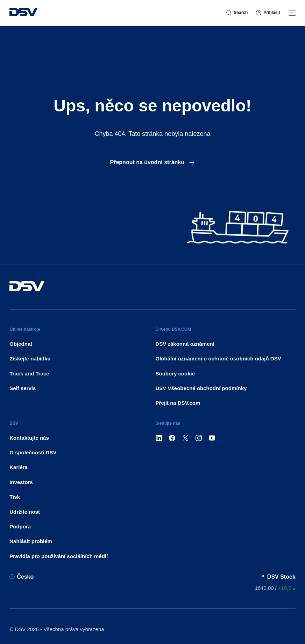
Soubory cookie (175, 374)
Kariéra (19, 467)
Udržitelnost (25, 512)
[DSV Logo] (23, 13)
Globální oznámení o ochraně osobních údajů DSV (218, 358)
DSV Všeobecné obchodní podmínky (201, 388)
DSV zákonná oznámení (185, 344)
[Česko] (22, 577)
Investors (21, 482)
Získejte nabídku (30, 358)
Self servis (23, 388)
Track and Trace (29, 374)
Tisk (15, 497)
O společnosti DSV (33, 452)
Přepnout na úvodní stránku (153, 162)
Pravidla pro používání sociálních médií (59, 556)
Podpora (20, 526)
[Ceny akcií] (275, 588)
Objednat (21, 344)
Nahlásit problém (31, 541)
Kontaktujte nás (29, 438)
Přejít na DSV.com (178, 403)
